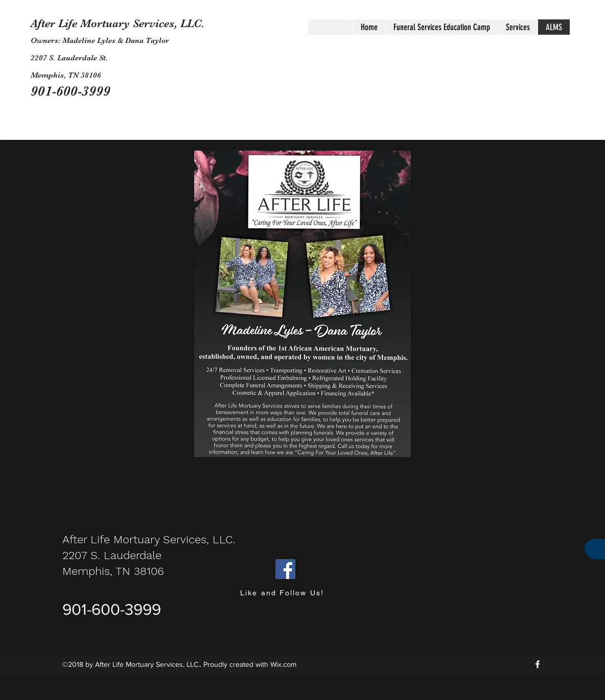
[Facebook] (285, 569)
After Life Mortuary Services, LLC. (118, 23)
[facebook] (538, 664)
